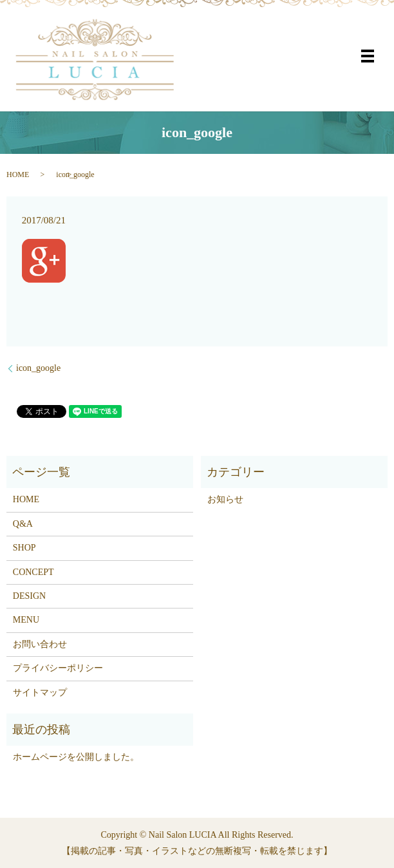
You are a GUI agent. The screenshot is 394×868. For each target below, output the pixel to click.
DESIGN (29, 596)
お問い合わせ (40, 644)
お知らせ (225, 499)
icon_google (38, 368)
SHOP (24, 548)
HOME (18, 175)
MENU (26, 620)
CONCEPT (33, 572)
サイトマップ (40, 693)
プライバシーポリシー (58, 668)
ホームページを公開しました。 (76, 757)
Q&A (23, 524)
